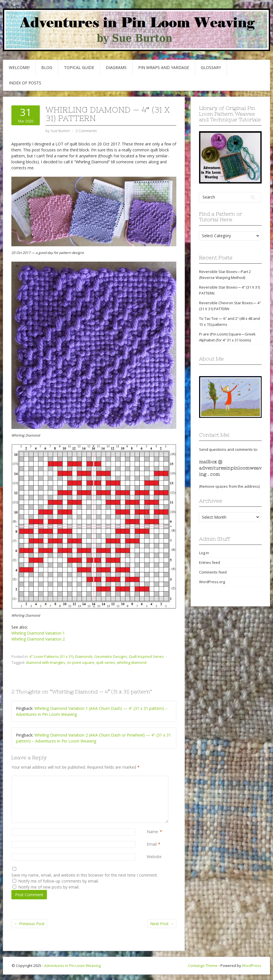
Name (152, 832)
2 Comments (86, 131)
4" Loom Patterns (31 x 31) (51, 656)
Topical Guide (79, 67)
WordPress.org (212, 582)
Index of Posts (25, 83)
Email (152, 844)
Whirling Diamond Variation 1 (38, 633)
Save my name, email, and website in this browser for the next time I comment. (85, 875)
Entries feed (210, 562)
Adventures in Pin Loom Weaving (72, 966)
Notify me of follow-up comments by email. (58, 881)
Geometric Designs (111, 656)
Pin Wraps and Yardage (164, 67)
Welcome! (19, 67)
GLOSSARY (211, 67)
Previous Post (29, 924)
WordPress (252, 966)
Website (154, 857)
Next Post (162, 924)
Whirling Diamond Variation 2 (38, 639)
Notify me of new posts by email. (49, 887)
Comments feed (213, 572)
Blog (47, 67)
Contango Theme (203, 966)
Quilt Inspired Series (146, 656)
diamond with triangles (45, 662)
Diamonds (84, 656)
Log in (204, 553)
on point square (81, 662)
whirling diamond (132, 662)
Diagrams (116, 67)
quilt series (106, 662)
